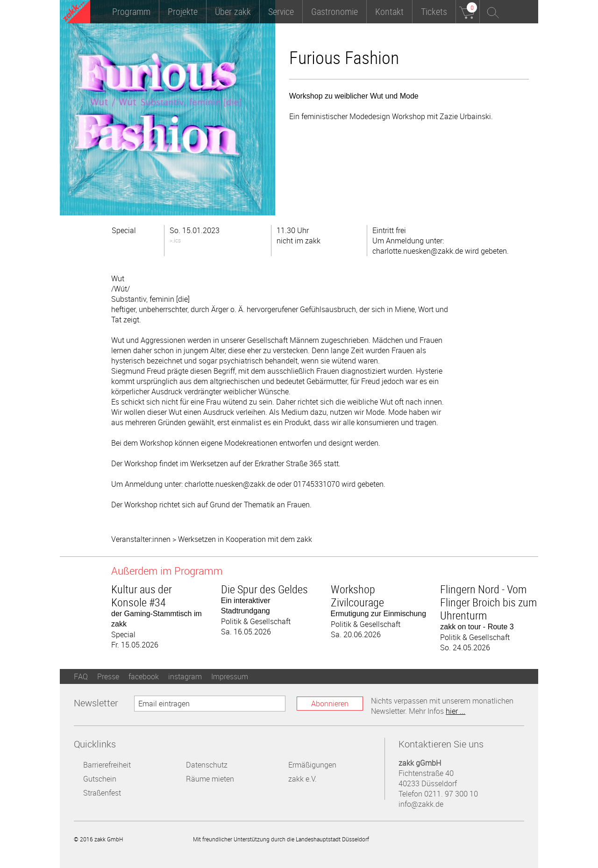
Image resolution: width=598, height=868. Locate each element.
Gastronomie (335, 11)
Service (281, 11)
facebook (144, 676)
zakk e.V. (303, 779)
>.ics (175, 240)
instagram (185, 676)
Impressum (230, 676)
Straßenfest (102, 793)
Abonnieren (330, 704)
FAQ (81, 676)
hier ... (456, 711)
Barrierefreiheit (107, 765)
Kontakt (389, 11)
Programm (131, 11)
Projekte (183, 11)
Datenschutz (207, 765)
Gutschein (100, 779)
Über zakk (233, 11)
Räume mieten (210, 779)
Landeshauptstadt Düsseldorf (413, 839)
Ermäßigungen (312, 765)
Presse (108, 676)
